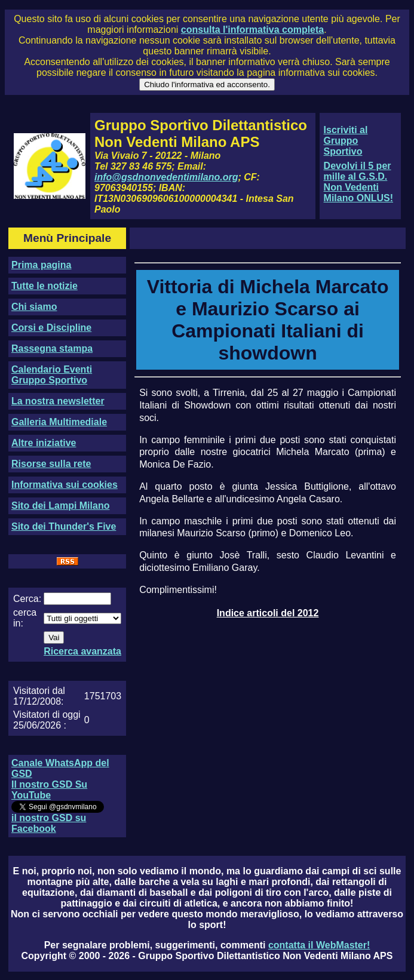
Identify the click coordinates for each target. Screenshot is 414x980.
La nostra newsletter (58, 401)
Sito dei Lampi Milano (60, 506)
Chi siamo (34, 307)
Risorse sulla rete (51, 464)
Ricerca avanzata (82, 651)
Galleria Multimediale (59, 422)
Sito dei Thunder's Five (64, 526)
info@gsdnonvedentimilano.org (166, 177)
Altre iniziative (44, 443)
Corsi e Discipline (51, 328)
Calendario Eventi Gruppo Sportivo (52, 375)
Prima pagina (41, 265)
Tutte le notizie (45, 286)
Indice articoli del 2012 (268, 613)
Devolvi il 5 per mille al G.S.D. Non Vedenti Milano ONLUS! (358, 182)
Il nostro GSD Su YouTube (49, 790)
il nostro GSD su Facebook (49, 823)
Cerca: (27, 599)
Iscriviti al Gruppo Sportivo (346, 141)
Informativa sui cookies (65, 485)
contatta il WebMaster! (319, 945)
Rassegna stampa (52, 348)
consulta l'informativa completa (252, 30)
